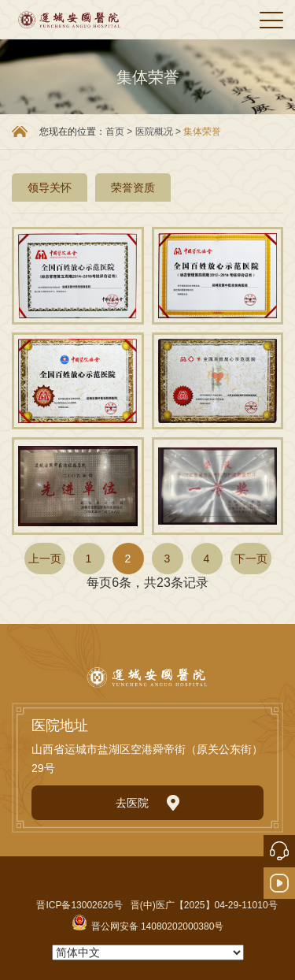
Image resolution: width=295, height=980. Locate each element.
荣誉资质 (133, 187)
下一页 (251, 559)
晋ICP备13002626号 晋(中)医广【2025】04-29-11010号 (157, 905)
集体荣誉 (202, 132)
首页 (115, 132)
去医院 (147, 803)
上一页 (45, 559)
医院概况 (155, 132)
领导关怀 (50, 187)
